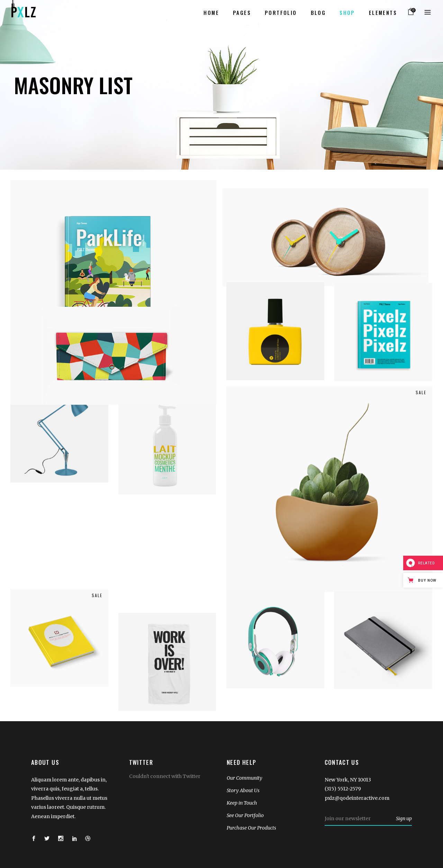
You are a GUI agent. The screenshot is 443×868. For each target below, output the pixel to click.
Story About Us (243, 790)
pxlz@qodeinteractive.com (357, 798)
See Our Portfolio (245, 815)
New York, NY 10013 (348, 780)
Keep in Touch (242, 803)
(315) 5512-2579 (343, 789)
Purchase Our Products (251, 828)
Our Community (245, 778)
